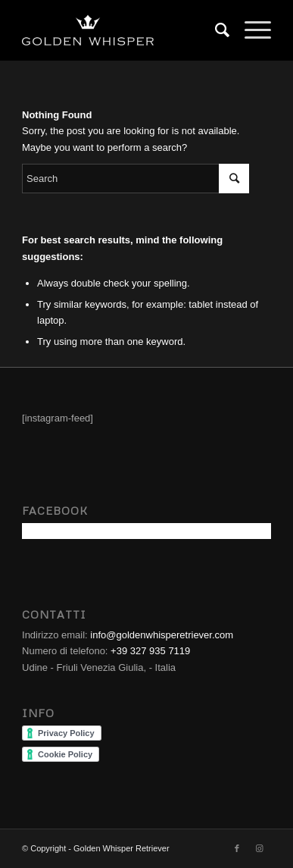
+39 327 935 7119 (150, 651)
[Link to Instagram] (260, 848)
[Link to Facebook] (237, 848)
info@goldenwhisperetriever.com (162, 635)
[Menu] (250, 30)
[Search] (215, 30)
